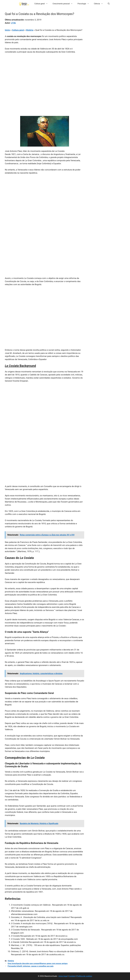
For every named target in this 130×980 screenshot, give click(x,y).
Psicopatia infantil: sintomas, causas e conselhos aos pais (31, 966)
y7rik (13, 23)
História (30, 30)
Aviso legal (63, 976)
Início (7, 30)
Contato (72, 976)
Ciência (100, 4)
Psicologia (84, 4)
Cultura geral (42, 4)
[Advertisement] (45, 74)
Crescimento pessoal (64, 4)
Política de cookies (84, 976)
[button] (109, 4)
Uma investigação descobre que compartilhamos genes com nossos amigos (38, 964)
